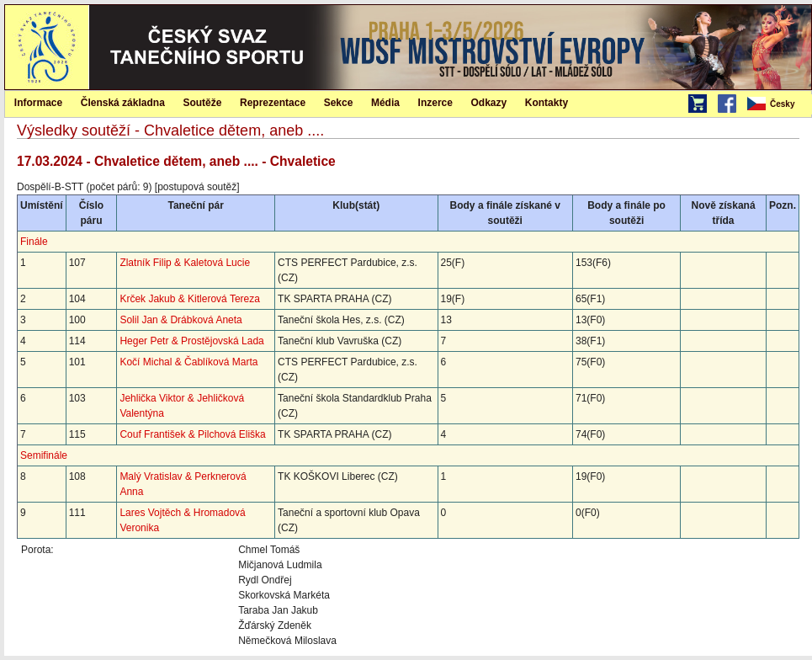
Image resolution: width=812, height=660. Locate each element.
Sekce (339, 103)
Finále (34, 242)
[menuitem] (778, 104)
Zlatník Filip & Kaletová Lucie (185, 263)
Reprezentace (273, 103)
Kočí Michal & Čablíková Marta (188, 362)
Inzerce (435, 103)
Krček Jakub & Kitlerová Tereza (190, 299)
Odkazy (489, 103)
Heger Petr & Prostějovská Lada (191, 341)
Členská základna (123, 103)
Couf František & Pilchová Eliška (192, 434)
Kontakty (547, 103)
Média (385, 103)
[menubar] (778, 104)
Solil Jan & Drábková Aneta (180, 320)
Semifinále (44, 455)
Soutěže (202, 103)
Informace (38, 103)
